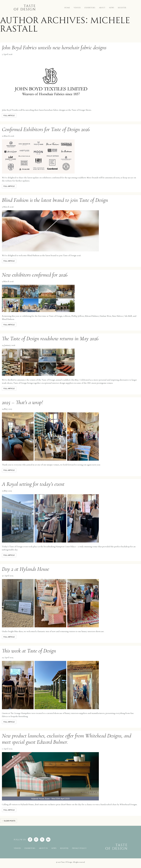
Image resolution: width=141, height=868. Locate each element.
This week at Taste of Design (29, 651)
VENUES (77, 7)
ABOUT (102, 7)
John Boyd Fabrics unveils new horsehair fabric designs (54, 47)
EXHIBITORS (90, 7)
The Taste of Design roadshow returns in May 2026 (50, 338)
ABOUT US (43, 848)
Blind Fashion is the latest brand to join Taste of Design (55, 200)
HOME (67, 7)
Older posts (8, 821)
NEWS (112, 7)
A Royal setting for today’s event (33, 484)
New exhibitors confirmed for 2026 (35, 275)
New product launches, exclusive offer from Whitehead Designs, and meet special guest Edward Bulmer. (67, 739)
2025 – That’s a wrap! (22, 402)
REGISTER (122, 7)
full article (9, 115)
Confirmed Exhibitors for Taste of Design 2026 (46, 129)
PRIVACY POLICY (79, 848)
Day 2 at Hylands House (25, 569)
